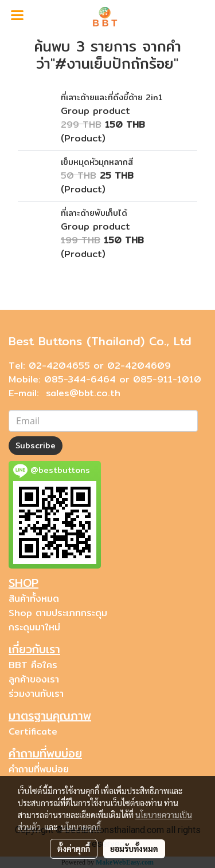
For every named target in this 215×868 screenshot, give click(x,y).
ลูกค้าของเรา (34, 679)
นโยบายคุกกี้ (81, 827)
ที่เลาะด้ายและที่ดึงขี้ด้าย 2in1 (112, 97)
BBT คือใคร (33, 665)
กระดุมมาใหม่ (34, 627)
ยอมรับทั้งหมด (134, 849)
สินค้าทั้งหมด (34, 599)
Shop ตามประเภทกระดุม (58, 613)
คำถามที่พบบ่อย (39, 769)
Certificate (33, 731)
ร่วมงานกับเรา (36, 694)
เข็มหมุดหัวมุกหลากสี (97, 162)
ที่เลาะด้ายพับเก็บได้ (94, 213)
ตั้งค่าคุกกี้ (74, 849)
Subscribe (36, 445)
